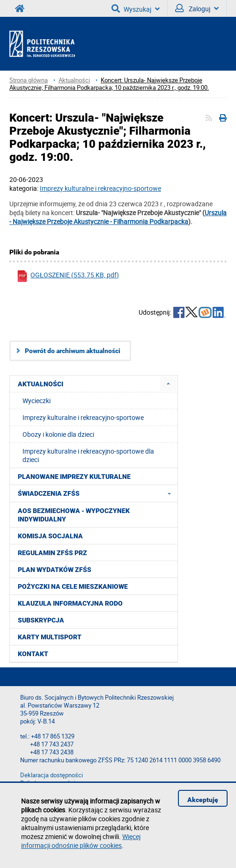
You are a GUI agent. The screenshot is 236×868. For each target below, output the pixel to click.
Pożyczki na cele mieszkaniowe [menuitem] (73, 586)
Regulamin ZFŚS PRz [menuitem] (52, 553)
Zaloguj (197, 8)
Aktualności (74, 80)
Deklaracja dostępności (52, 775)
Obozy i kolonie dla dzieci (58, 434)
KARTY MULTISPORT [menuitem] (50, 637)
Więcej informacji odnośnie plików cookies (81, 841)
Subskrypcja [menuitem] (41, 620)
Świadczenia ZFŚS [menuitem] (97, 493)
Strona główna (29, 80)
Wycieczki (37, 401)
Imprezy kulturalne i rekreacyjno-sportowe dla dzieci (88, 455)
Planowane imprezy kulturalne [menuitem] (74, 477)
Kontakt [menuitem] (33, 654)
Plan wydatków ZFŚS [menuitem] (55, 570)
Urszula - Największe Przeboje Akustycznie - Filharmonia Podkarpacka (118, 217)
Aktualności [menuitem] (41, 384)
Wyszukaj (136, 8)
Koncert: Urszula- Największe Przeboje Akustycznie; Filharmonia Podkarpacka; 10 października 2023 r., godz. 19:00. (109, 84)
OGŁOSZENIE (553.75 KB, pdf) (68, 276)
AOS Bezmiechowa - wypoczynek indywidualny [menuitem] (74, 515)
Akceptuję (203, 800)
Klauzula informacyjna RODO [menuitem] (70, 603)
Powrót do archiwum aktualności (73, 351)
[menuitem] (168, 384)
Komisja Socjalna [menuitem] (50, 536)
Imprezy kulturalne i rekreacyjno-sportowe (83, 417)
